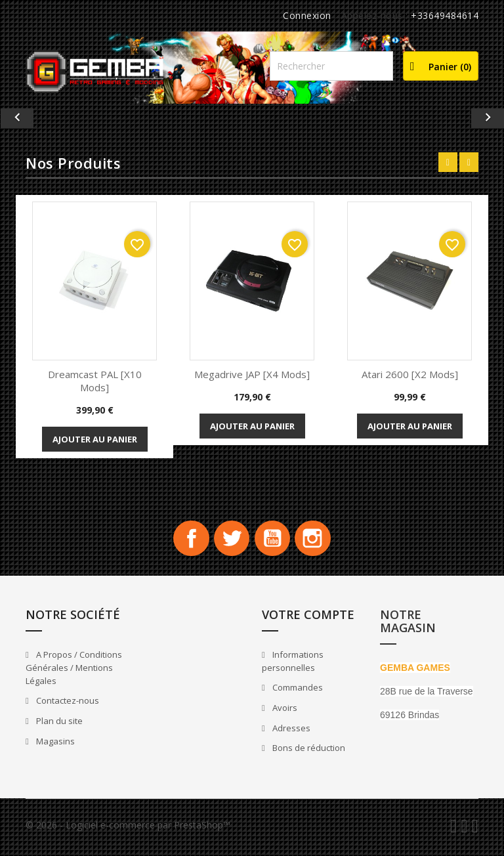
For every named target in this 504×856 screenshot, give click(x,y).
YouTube (274, 540)
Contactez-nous (67, 704)
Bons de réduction (308, 752)
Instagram (319, 540)
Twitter (230, 540)
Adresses (290, 732)
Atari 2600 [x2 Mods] (410, 374)
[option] (252, 118)
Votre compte (308, 618)
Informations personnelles (293, 665)
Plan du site (58, 725)
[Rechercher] (331, 66)
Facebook (185, 540)
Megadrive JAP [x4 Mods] (252, 374)
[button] (38, 118)
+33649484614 (445, 15)
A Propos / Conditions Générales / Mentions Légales (74, 672)
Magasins (54, 745)
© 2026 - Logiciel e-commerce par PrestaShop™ (128, 829)
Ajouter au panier (95, 439)
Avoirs (284, 712)
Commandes (297, 691)
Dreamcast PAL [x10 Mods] (95, 381)
